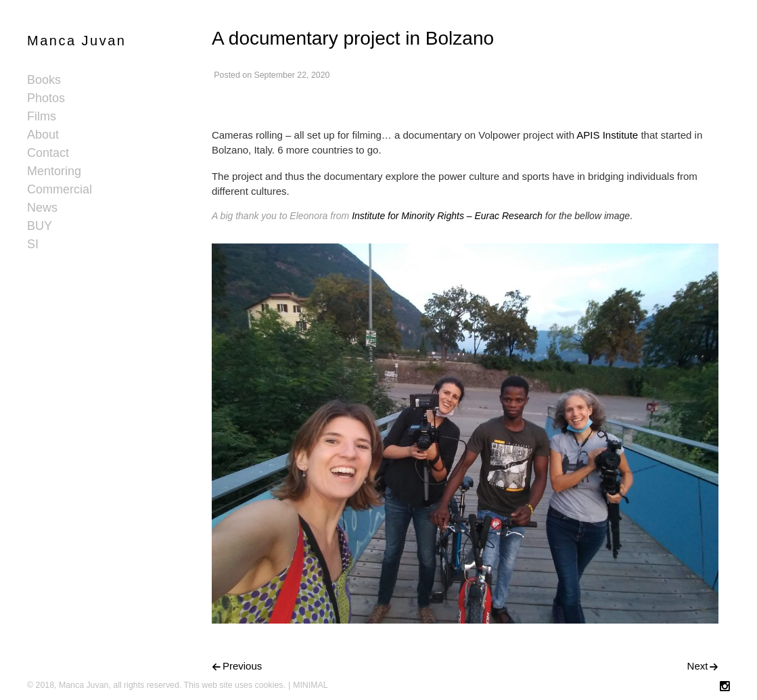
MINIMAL (311, 685)
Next (698, 666)
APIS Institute (607, 135)
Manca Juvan (76, 41)
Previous (242, 666)
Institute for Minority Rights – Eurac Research (447, 216)
